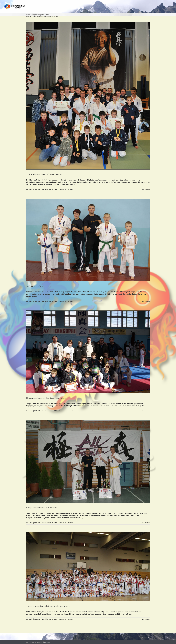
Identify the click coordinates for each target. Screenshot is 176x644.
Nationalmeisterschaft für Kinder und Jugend (46, 398)
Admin (31, 189)
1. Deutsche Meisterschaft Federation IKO (45, 174)
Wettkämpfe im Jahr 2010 (50, 189)
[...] (77, 184)
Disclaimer (47, 642)
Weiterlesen (145, 189)
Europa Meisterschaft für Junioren (42, 508)
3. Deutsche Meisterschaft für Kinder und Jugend (48, 606)
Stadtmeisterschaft (35, 286)
